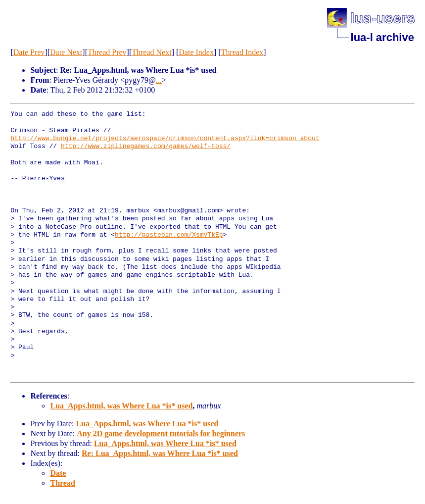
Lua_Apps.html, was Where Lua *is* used (121, 406)
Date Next (66, 52)
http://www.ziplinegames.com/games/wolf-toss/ (146, 147)
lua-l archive (382, 37)
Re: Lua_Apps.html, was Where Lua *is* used (160, 453)
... (159, 80)
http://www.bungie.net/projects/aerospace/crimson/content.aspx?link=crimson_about (165, 139)
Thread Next (151, 52)
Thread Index (242, 52)
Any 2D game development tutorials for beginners (161, 433)
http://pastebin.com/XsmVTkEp (169, 235)
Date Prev (29, 52)
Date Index (196, 52)
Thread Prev (107, 52)
